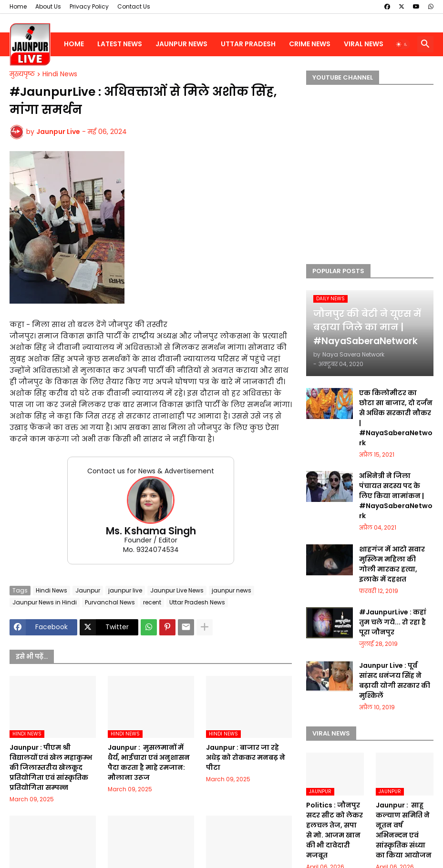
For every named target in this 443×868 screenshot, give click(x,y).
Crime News (310, 44)
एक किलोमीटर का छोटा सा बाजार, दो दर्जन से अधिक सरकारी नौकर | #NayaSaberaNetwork (396, 418)
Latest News (120, 44)
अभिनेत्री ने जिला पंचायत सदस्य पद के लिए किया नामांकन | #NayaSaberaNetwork (396, 496)
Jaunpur (88, 590)
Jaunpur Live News (177, 590)
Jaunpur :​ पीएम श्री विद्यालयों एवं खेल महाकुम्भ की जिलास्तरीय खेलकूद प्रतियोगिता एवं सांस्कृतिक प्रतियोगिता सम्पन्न (51, 767)
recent (152, 602)
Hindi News (60, 74)
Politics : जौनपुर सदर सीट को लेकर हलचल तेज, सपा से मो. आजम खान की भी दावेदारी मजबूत (335, 830)
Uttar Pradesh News (197, 602)
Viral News (364, 44)
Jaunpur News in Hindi (45, 602)
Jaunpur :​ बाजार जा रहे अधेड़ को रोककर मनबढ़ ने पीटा (246, 757)
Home (18, 6)
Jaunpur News (181, 44)
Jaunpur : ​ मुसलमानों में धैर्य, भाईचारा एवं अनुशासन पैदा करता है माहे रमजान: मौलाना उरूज (149, 762)
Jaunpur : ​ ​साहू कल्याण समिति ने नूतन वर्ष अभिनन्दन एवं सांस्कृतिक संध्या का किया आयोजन (404, 830)
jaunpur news (232, 590)
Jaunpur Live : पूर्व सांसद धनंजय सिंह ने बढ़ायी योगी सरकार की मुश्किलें (395, 680)
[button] (402, 44)
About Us (48, 6)
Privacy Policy (89, 6)
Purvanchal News (110, 602)
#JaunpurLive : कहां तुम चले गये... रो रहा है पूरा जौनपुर (393, 622)
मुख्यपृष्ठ (22, 74)
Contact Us (134, 6)
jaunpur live (125, 590)
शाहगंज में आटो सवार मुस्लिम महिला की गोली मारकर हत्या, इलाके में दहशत (392, 564)
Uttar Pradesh (248, 44)
